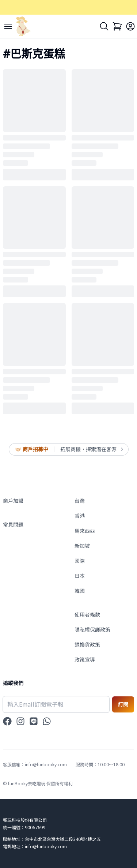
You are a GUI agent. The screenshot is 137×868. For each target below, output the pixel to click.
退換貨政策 (87, 645)
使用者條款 (87, 615)
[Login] (130, 26)
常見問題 (13, 525)
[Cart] (117, 26)
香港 (80, 516)
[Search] (104, 26)
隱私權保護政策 (92, 630)
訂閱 (123, 704)
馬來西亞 (85, 531)
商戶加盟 (13, 501)
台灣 (80, 501)
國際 (80, 561)
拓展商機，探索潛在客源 (91, 449)
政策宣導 (85, 660)
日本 (80, 576)
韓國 (80, 591)
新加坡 (82, 546)
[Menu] (8, 26)
